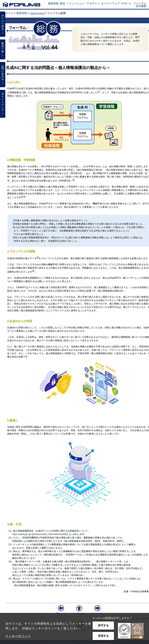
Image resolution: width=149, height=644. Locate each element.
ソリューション (76, 3)
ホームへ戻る (3, 24)
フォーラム (140, 3)
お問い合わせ (3, 75)
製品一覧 (3, 49)
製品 (62, 3)
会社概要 (141, 6)
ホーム (9, 13)
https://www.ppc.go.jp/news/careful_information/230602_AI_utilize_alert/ (48, 534)
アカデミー (93, 3)
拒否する (103, 636)
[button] (131, 631)
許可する (103, 625)
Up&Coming (37, 13)
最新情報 (53, 3)
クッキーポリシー (18, 636)
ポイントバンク (3, 104)
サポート (126, 3)
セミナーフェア (110, 3)
